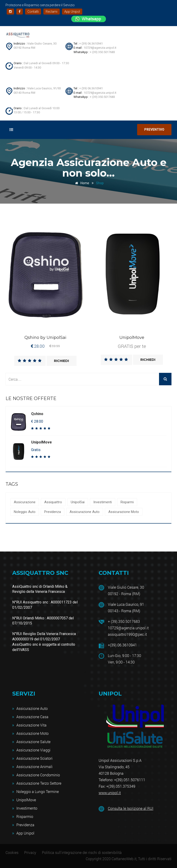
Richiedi (61, 361)
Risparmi (127, 502)
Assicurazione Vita (31, 725)
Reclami (52, 12)
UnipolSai (78, 502)
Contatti (33, 12)
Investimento (27, 808)
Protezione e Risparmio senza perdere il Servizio (40, 5)
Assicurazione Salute (33, 742)
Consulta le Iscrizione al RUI (131, 808)
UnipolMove (26, 800)
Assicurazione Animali (34, 767)
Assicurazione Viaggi (33, 750)
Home (81, 183)
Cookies (12, 852)
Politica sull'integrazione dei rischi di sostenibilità (82, 852)
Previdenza (53, 512)
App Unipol (72, 12)
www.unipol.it (110, 793)
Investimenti (103, 502)
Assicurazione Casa (32, 717)
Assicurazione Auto (85, 512)
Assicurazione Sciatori (34, 758)
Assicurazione (25, 502)
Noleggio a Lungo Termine (38, 791)
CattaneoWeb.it (124, 859)
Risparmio (25, 816)
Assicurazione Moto (124, 512)
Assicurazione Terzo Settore (39, 783)
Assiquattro (53, 502)
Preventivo (154, 130)
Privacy (30, 852)
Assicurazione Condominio (38, 775)
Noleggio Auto (25, 512)
